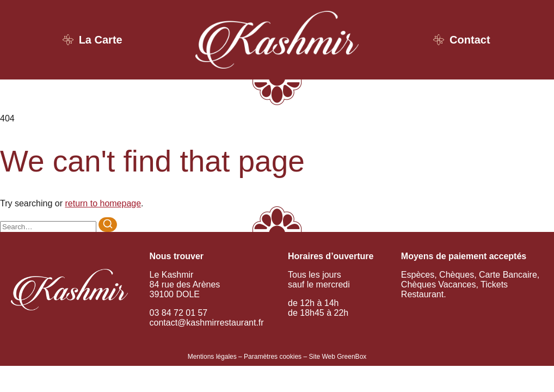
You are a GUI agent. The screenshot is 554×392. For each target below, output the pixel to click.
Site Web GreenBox (337, 357)
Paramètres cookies (273, 357)
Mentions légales (212, 357)
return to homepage (103, 203)
